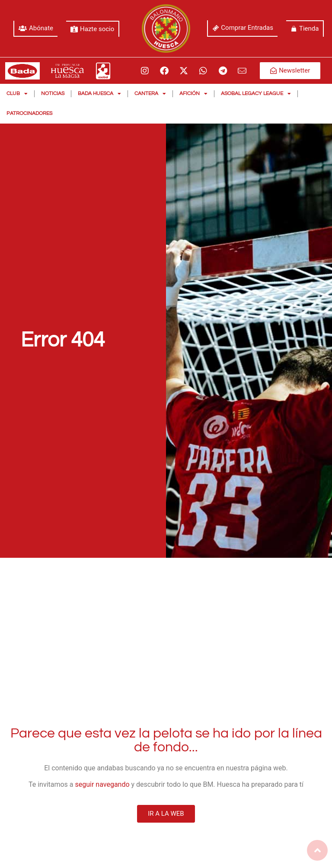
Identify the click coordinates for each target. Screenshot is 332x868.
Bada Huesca (99, 94)
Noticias (53, 94)
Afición (193, 94)
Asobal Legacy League (256, 94)
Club (17, 94)
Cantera (150, 94)
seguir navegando (102, 784)
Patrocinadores (29, 113)
